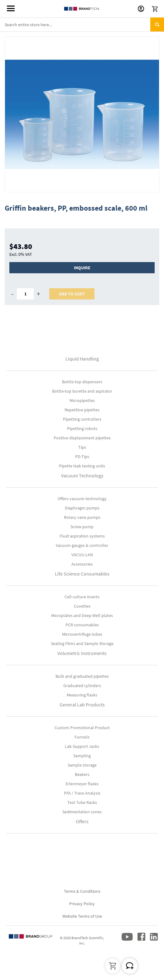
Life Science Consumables (82, 574)
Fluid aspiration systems (82, 536)
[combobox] (82, 25)
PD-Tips (82, 457)
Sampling (82, 756)
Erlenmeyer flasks (82, 784)
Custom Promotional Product (82, 728)
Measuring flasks (82, 695)
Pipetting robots (82, 428)
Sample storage (82, 765)
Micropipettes (82, 400)
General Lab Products (82, 705)
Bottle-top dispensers (82, 382)
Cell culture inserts (82, 597)
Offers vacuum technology (82, 499)
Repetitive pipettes (82, 410)
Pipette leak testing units (82, 466)
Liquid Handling (82, 359)
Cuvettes (82, 606)
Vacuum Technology (82, 476)
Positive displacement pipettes (82, 438)
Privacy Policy (82, 904)
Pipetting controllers (82, 419)
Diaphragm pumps (82, 508)
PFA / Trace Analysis (82, 793)
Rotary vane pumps (82, 517)
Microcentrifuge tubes (82, 634)
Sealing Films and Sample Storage (82, 643)
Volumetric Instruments (82, 653)
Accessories (82, 564)
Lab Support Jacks (82, 746)
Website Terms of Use (82, 916)
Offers (82, 821)
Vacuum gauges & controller (82, 545)
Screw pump (82, 527)
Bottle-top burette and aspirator (82, 391)
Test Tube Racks (82, 802)
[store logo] (82, 9)
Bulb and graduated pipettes (82, 676)
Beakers (82, 774)
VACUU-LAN (82, 555)
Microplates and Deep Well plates (82, 615)
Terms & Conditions (82, 891)
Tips (82, 447)
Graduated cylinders (82, 686)
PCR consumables (82, 625)
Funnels (82, 737)
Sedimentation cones (82, 812)
